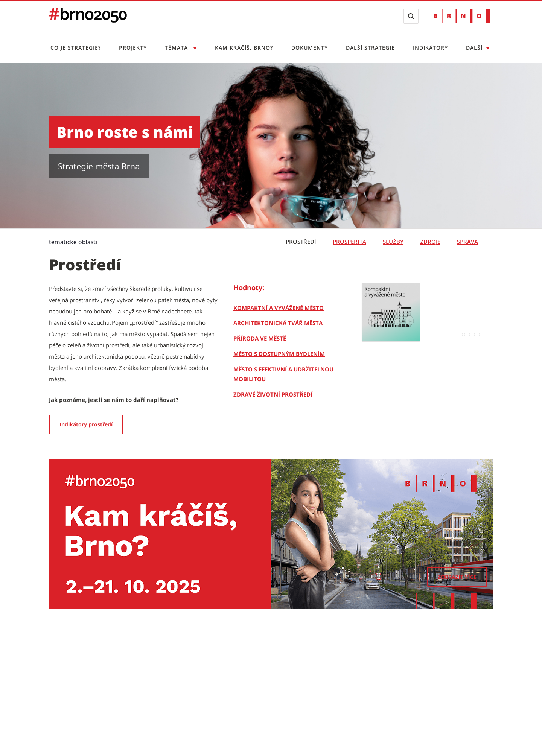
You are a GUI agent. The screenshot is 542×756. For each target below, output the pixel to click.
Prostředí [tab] (301, 242)
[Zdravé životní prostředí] (273, 394)
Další (474, 48)
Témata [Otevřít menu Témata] (177, 48)
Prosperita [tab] (349, 242)
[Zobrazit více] (457, 577)
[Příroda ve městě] (260, 338)
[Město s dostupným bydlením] (279, 354)
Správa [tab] (467, 242)
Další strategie (370, 48)
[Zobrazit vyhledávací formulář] (411, 16)
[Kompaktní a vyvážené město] (279, 308)
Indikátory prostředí (86, 424)
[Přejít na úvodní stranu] (88, 20)
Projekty (133, 48)
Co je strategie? (76, 48)
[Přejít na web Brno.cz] (462, 16)
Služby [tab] (393, 242)
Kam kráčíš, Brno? (244, 48)
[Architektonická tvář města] (278, 323)
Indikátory (430, 48)
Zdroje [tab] (430, 242)
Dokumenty (310, 48)
